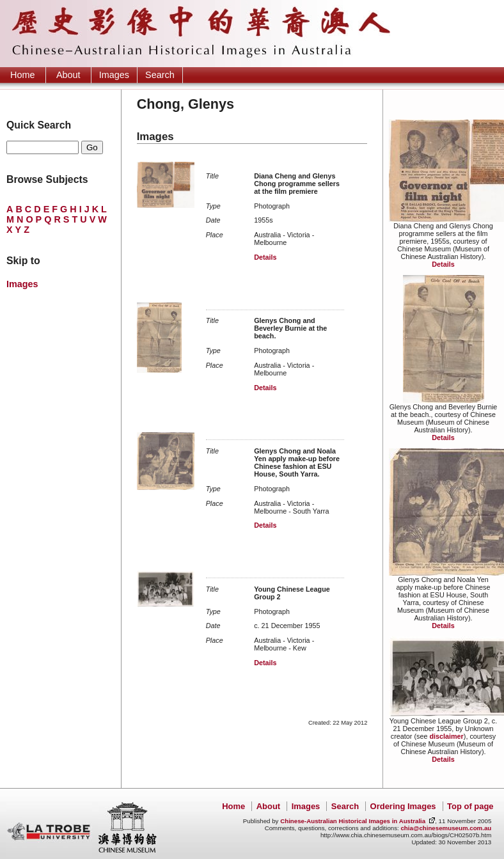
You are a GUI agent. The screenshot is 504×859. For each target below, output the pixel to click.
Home (22, 75)
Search (160, 75)
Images (114, 75)
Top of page (470, 806)
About (68, 75)
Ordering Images (403, 806)
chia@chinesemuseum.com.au (446, 828)
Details (443, 264)
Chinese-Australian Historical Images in (353, 821)
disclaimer (446, 736)
